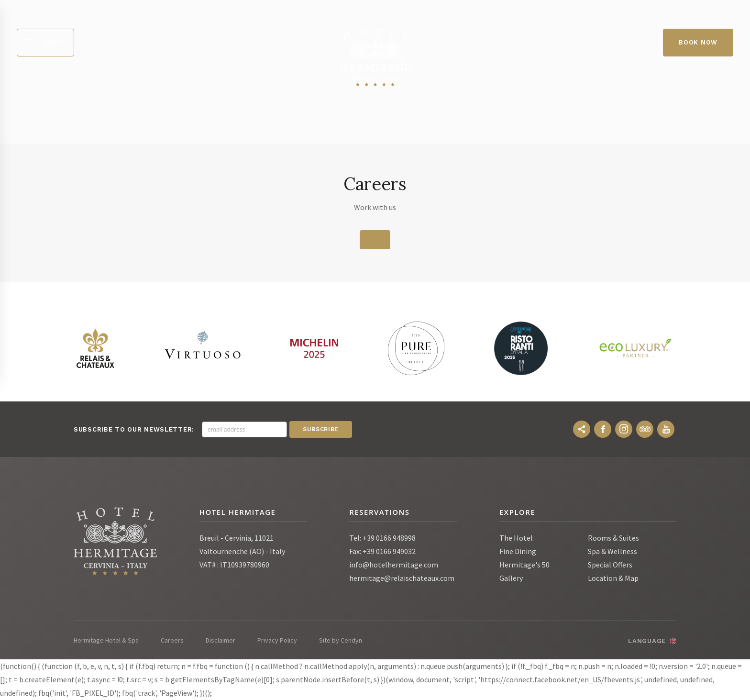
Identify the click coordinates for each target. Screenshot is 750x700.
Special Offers (610, 565)
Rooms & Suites (613, 538)
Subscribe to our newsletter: (134, 430)
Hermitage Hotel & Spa (106, 641)
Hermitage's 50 (524, 565)
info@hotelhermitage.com (394, 565)
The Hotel (516, 538)
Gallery (511, 578)
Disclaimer (221, 641)
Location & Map (613, 578)
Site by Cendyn (341, 641)
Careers (172, 641)
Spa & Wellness (612, 552)
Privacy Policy (277, 641)
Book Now (698, 42)
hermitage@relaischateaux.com (402, 578)
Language (647, 641)
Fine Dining (518, 552)
